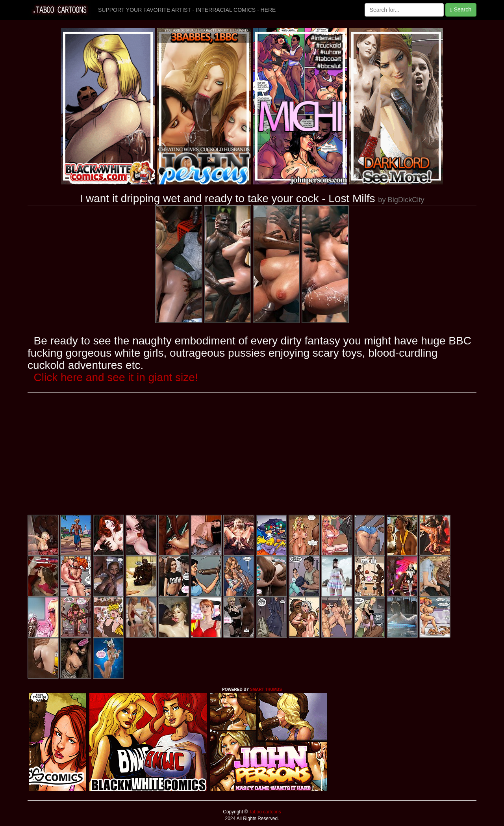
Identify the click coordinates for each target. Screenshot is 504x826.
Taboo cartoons (264, 812)
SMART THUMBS (266, 689)
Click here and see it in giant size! (116, 377)
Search (461, 10)
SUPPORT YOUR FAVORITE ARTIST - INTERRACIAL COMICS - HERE (187, 10)
